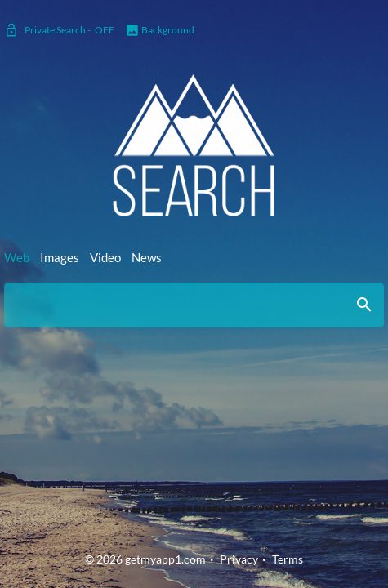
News (147, 257)
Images (60, 257)
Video (105, 257)
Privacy (239, 559)
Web (17, 257)
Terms (288, 559)
